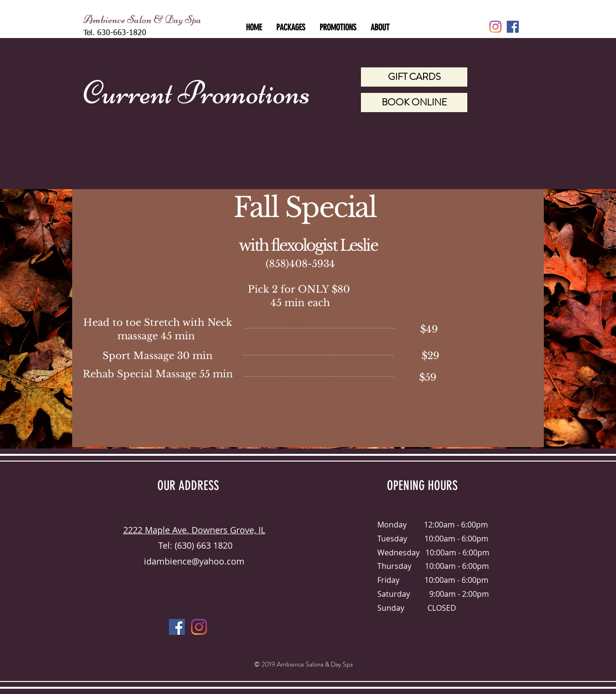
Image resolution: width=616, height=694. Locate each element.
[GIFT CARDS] (414, 77)
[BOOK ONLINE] (414, 103)
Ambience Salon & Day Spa (142, 20)
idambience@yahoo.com (194, 561)
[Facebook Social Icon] (513, 27)
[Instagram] (495, 27)
